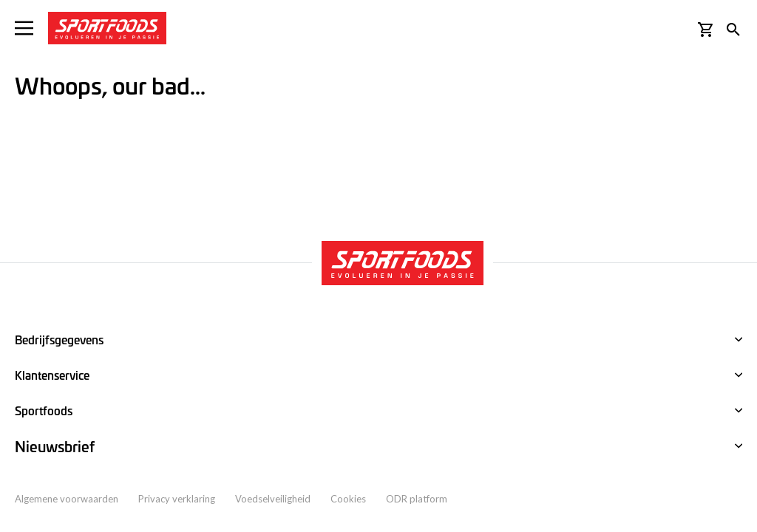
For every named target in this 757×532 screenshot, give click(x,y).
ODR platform (417, 499)
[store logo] (107, 28)
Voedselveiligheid (273, 499)
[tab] (378, 447)
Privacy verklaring (177, 499)
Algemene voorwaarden (67, 499)
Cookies (348, 499)
